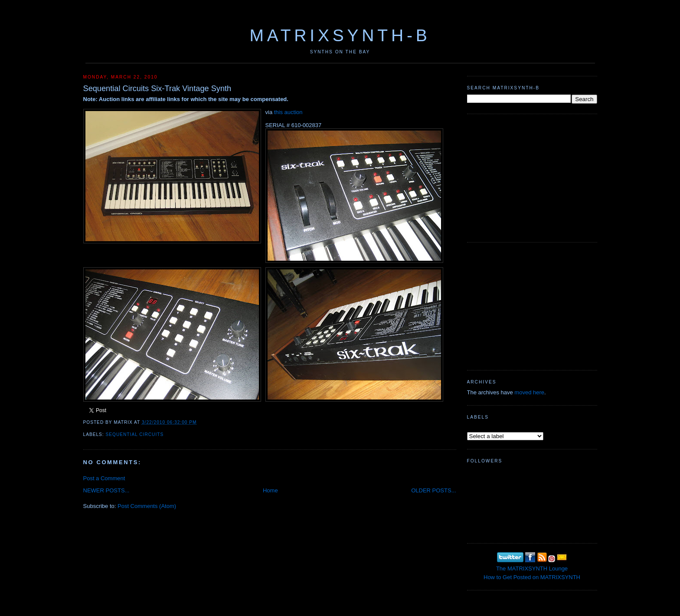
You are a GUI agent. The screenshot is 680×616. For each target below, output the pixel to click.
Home (270, 490)
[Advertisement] (532, 177)
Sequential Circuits (135, 434)
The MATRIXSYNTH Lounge (532, 568)
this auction (288, 112)
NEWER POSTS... (106, 490)
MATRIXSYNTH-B (340, 35)
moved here (529, 392)
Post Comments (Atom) (147, 506)
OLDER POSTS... (433, 490)
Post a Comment (104, 478)
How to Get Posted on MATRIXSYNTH (532, 577)
